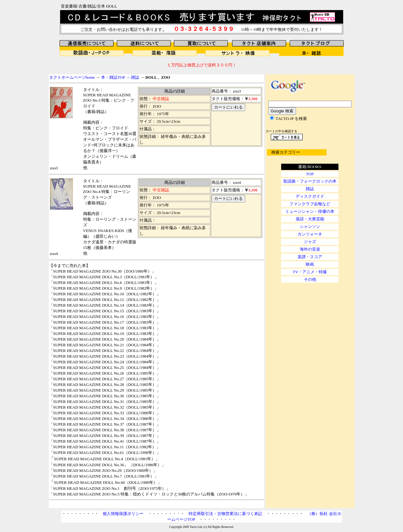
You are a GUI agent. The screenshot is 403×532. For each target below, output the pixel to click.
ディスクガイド (310, 196)
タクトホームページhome (72, 77)
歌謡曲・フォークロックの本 (310, 181)
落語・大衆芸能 (310, 219)
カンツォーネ (310, 234)
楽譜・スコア (310, 257)
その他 (310, 279)
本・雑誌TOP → (116, 77)
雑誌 (135, 77)
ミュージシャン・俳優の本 (310, 211)
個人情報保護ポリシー (123, 514)
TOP (310, 174)
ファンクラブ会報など (310, 204)
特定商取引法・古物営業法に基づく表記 (225, 514)
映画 (310, 264)
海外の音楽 (310, 249)
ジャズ (310, 242)
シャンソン (310, 226)
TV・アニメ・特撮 (310, 272)
